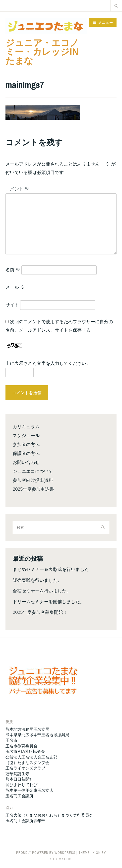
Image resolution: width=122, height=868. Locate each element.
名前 (13, 270)
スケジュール (26, 436)
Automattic (61, 859)
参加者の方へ (26, 445)
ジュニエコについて (33, 471)
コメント (17, 189)
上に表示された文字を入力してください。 (48, 363)
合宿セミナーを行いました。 (42, 591)
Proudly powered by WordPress (46, 853)
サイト (12, 305)
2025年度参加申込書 (33, 489)
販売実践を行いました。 (37, 580)
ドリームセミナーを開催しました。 (49, 602)
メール (15, 287)
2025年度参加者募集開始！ (40, 612)
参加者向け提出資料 (33, 480)
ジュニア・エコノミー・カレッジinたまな (42, 52)
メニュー (106, 23)
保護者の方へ (26, 453)
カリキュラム (26, 427)
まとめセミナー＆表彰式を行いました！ (53, 569)
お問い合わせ (26, 462)
